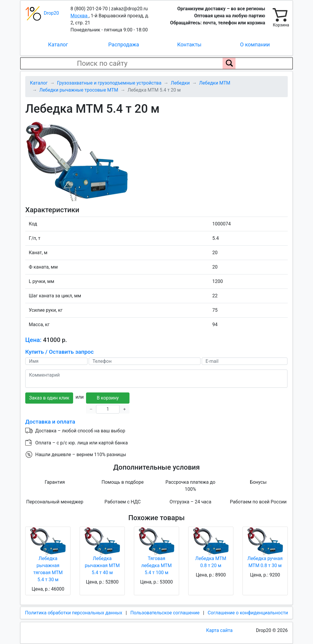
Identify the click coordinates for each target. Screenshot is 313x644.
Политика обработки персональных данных (74, 613)
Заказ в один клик (49, 398)
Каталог (58, 44)
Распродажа (124, 44)
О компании (255, 44)
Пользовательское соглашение (165, 613)
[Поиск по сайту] (229, 63)
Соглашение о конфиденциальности (248, 613)
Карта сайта (219, 630)
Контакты (189, 44)
